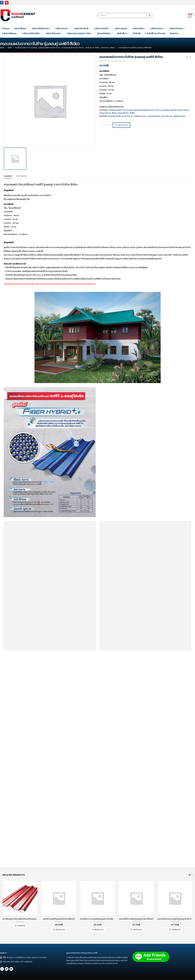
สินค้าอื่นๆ (122, 33)
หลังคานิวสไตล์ (81, 28)
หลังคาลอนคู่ (120, 28)
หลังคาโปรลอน (176, 28)
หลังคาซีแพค (20, 28)
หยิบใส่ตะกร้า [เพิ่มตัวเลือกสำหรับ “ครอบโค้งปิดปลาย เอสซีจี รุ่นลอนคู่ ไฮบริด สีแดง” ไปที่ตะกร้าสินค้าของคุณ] (176, 930)
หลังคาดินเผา (157, 28)
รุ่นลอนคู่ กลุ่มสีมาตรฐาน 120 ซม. (148, 110)
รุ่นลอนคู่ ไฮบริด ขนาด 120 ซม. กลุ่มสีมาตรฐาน (127, 116)
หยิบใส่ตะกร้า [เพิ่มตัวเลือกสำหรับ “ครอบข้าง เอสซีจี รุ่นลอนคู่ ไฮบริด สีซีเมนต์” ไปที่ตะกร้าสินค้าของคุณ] (60, 930)
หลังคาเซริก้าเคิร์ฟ (31, 33)
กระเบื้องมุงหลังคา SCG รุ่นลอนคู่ (121, 110)
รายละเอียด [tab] (8, 176)
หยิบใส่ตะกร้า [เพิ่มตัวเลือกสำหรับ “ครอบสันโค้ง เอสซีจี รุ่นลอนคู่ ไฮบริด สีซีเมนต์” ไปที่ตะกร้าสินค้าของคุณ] (138, 930)
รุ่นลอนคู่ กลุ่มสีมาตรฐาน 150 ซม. (176, 110)
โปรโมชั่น (137, 33)
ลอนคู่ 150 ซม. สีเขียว (126, 113)
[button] (189, 875)
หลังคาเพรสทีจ (101, 28)
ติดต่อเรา (174, 33)
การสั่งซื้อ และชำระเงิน (155, 33)
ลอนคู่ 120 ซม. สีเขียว (108, 113)
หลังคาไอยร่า (62, 28)
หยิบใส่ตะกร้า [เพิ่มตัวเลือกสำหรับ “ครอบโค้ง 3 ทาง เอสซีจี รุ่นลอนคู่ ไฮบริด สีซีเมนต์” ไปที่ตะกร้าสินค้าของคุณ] (99, 930)
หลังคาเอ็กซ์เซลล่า (41, 28)
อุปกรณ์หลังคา (104, 33)
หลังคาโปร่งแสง (53, 33)
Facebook (2, 969)
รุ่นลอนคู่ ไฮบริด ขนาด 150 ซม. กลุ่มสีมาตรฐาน (166, 116)
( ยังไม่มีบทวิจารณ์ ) (119, 61)
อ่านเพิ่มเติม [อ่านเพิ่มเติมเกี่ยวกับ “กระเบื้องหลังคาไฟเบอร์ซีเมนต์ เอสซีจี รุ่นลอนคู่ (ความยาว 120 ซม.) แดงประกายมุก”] (21, 926)
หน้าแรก (6, 28)
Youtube (11, 969)
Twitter (7, 969)
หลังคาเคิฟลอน (9, 33)
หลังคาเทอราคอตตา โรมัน (79, 33)
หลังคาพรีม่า (138, 28)
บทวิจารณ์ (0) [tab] (21, 176)
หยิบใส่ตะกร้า (123, 125)
